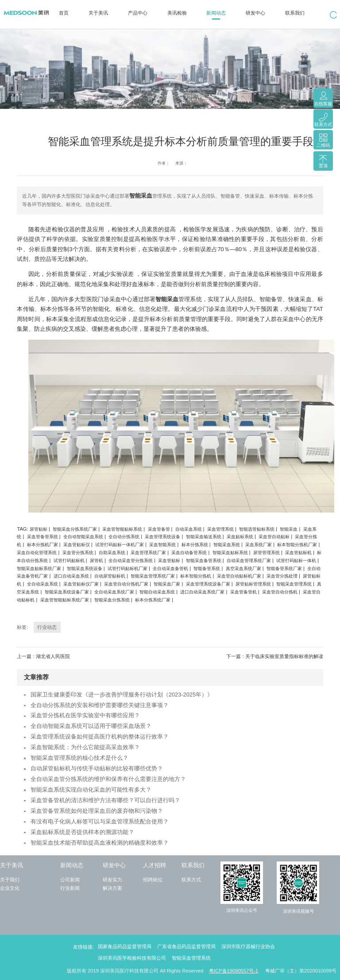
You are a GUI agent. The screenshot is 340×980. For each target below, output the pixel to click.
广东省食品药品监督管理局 (186, 946)
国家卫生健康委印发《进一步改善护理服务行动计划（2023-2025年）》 (122, 695)
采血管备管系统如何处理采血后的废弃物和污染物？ (97, 811)
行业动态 (47, 627)
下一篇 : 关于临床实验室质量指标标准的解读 (274, 656)
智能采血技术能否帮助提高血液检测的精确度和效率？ (100, 843)
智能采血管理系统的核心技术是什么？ (79, 758)
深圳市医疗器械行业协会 (248, 946)
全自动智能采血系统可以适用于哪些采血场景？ (91, 726)
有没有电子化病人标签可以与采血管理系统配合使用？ (100, 821)
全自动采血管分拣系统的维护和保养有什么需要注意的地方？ (108, 779)
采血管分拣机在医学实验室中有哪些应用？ (85, 715)
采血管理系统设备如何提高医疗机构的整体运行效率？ (100, 737)
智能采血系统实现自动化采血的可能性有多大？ (91, 790)
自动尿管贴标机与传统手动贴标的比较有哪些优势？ (97, 768)
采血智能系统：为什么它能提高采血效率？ (85, 747)
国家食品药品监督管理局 (125, 946)
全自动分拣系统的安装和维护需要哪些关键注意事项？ (100, 705)
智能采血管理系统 (191, 958)
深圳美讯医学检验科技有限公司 (132, 958)
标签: (22, 627)
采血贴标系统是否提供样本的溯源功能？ (82, 832)
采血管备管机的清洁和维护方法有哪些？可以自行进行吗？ (105, 800)
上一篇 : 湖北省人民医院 (43, 656)
